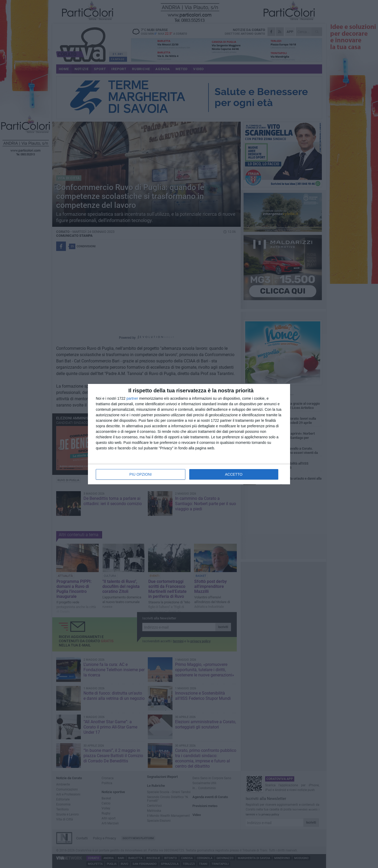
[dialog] (189, 434)
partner (132, 398)
